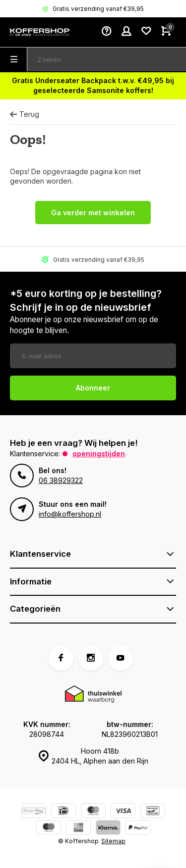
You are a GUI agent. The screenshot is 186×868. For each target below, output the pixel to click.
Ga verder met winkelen (93, 213)
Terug (25, 114)
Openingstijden (99, 454)
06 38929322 (61, 480)
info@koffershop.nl (70, 514)
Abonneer (93, 388)
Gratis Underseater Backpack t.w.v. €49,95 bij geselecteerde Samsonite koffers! (93, 85)
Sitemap (113, 841)
